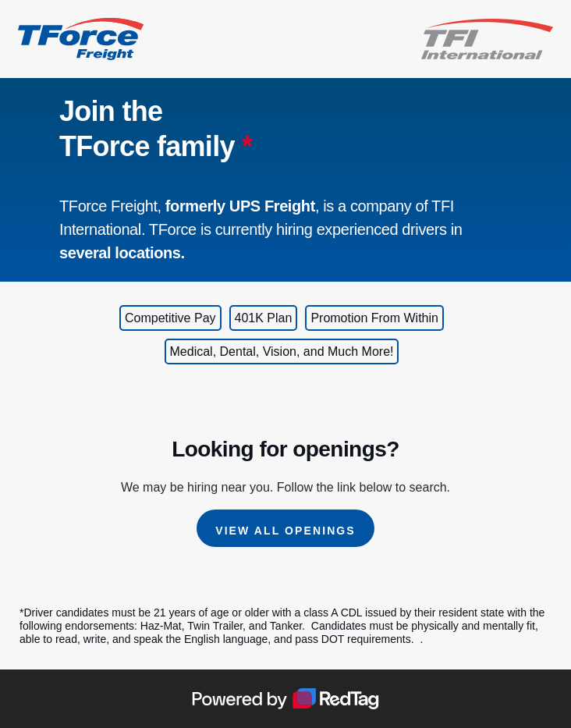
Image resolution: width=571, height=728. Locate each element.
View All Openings (285, 531)
